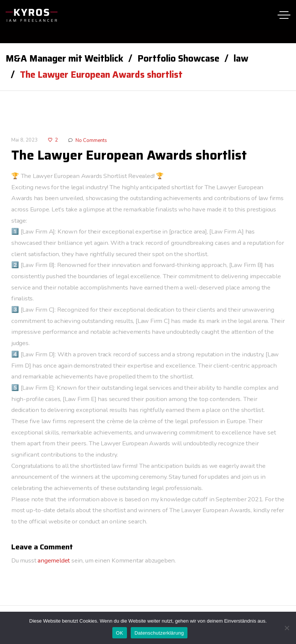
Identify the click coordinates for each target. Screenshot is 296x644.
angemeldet (54, 561)
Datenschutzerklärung (159, 633)
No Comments (91, 140)
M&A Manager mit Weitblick (64, 59)
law (241, 59)
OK (120, 633)
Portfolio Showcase (178, 59)
